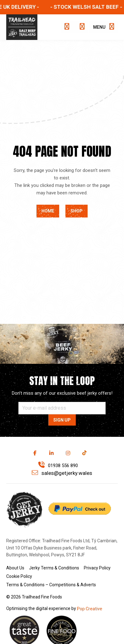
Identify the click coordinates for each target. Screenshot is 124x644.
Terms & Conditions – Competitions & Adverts (51, 585)
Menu (104, 27)
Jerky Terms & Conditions (54, 568)
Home (48, 211)
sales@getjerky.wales (62, 473)
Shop (76, 211)
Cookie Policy (19, 576)
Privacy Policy (97, 568)
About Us (15, 568)
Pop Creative (90, 609)
